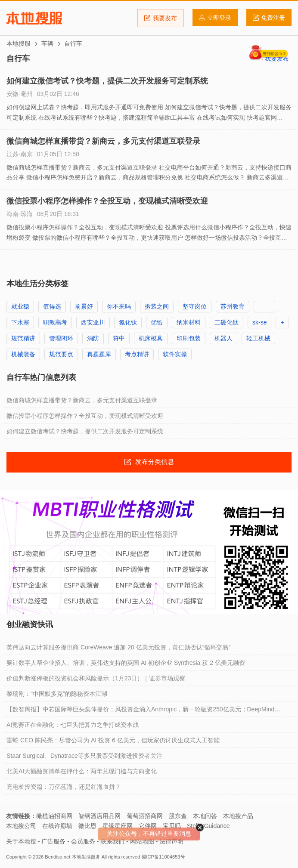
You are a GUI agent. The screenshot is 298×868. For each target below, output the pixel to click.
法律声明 (171, 841)
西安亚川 (93, 322)
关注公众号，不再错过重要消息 (149, 834)
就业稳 (20, 306)
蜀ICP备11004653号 (163, 857)
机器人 (223, 338)
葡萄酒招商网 (145, 816)
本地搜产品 (238, 816)
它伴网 (148, 826)
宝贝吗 (172, 826)
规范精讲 (23, 338)
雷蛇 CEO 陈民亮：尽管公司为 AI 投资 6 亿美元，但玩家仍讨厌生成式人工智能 (113, 740)
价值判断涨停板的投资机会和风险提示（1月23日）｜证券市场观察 (96, 678)
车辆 (47, 43)
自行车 (73, 43)
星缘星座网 (118, 826)
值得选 (52, 306)
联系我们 (112, 841)
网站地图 (142, 841)
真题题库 (99, 354)
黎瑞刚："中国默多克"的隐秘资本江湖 (57, 694)
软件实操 (175, 354)
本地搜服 (34, 18)
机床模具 (151, 338)
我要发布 (161, 18)
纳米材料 (189, 322)
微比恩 (87, 826)
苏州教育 (233, 306)
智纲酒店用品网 (99, 816)
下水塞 (20, 322)
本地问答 (205, 816)
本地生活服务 (86, 857)
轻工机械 (258, 338)
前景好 (84, 306)
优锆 (157, 322)
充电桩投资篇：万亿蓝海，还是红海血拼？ (64, 787)
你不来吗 (119, 306)
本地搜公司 (21, 826)
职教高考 (55, 322)
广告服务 (53, 841)
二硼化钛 (227, 322)
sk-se (259, 322)
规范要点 (61, 354)
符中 (119, 338)
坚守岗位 (195, 306)
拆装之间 (157, 306)
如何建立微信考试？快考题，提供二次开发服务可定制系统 (107, 81)
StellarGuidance (208, 826)
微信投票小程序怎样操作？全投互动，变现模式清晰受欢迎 (107, 201)
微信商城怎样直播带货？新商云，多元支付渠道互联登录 (103, 141)
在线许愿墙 (57, 826)
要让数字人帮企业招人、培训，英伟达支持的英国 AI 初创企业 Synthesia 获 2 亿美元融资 (126, 663)
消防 (93, 338)
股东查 (178, 816)
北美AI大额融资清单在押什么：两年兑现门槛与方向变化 (82, 771)
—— (264, 306)
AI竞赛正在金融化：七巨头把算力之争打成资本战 (73, 725)
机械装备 (23, 354)
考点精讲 (137, 354)
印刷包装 (189, 338)
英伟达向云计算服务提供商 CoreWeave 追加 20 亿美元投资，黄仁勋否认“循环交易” (118, 647)
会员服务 (83, 841)
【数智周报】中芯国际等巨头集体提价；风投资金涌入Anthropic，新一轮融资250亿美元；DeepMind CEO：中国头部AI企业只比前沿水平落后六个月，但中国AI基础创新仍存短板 (140, 711)
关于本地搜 (21, 841)
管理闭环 (61, 338)
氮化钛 (128, 322)
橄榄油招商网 (54, 816)
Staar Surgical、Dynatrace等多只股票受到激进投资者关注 (84, 756)
